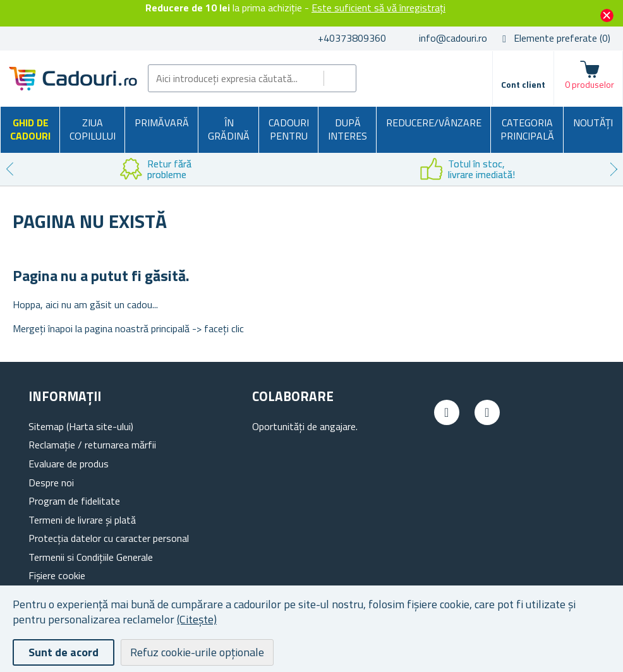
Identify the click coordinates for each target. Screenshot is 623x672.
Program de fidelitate (74, 501)
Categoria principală (527, 129)
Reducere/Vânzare (434, 123)
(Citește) (197, 619)
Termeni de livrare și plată (82, 520)
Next (614, 169)
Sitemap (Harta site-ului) (81, 426)
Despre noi (51, 483)
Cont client (523, 84)
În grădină (229, 129)
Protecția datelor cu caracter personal (109, 538)
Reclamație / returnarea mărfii (92, 445)
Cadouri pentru (289, 129)
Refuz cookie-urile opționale (197, 652)
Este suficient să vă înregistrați (378, 8)
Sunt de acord (64, 652)
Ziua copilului (93, 129)
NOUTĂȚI (593, 123)
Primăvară (162, 123)
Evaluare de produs (69, 464)
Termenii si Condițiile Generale (91, 557)
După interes (348, 129)
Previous (9, 169)
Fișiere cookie (57, 575)
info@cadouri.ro (453, 38)
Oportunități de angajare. (305, 426)
